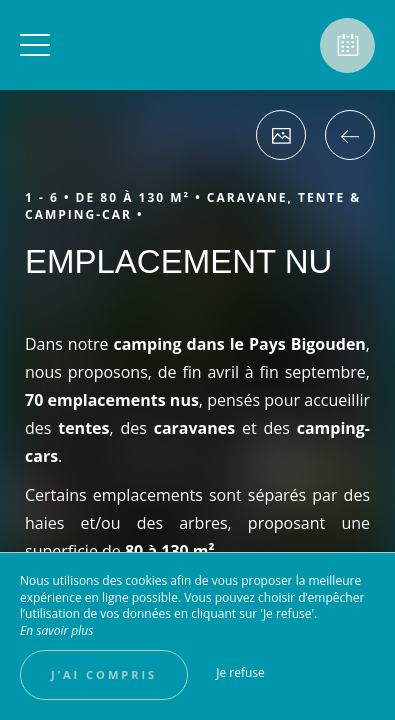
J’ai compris (104, 674)
